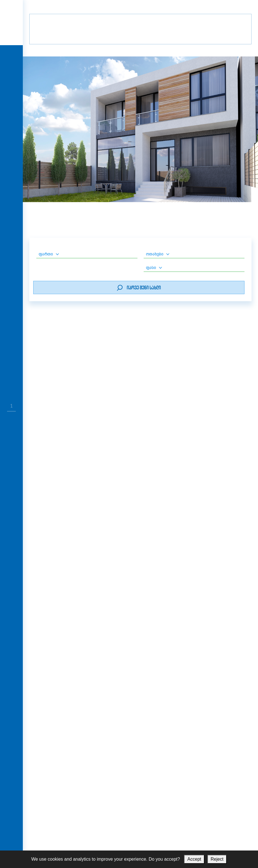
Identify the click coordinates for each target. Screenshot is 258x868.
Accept (194, 859)
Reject (217, 859)
